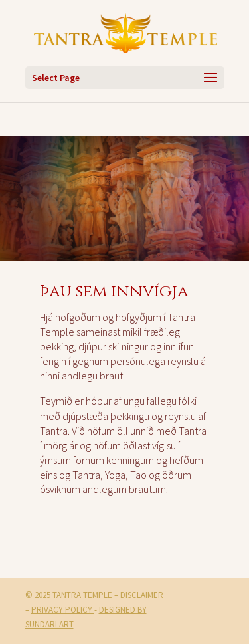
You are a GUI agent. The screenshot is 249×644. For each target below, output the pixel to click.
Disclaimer (142, 595)
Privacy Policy (63, 610)
